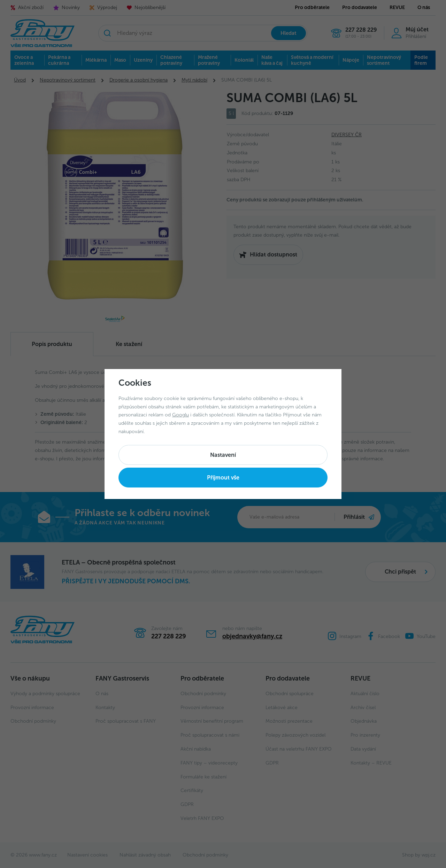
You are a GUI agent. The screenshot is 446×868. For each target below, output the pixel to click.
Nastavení (223, 455)
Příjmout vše (223, 478)
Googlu (180, 415)
